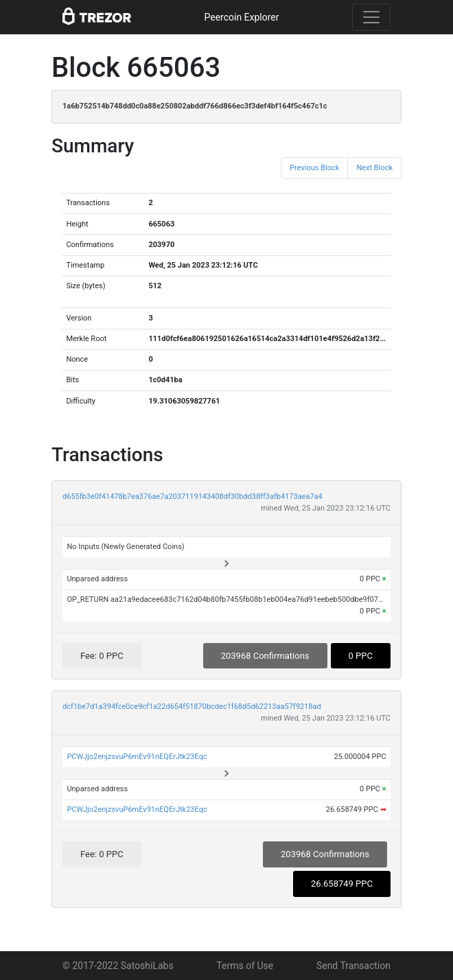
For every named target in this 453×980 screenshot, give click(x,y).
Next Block (374, 168)
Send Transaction (353, 966)
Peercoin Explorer (241, 17)
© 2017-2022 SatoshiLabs (118, 966)
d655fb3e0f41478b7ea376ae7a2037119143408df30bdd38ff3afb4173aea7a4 (193, 497)
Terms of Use (245, 966)
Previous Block (314, 168)
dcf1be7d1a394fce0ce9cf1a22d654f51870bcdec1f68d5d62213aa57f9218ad (192, 707)
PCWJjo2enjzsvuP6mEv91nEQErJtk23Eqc (137, 757)
